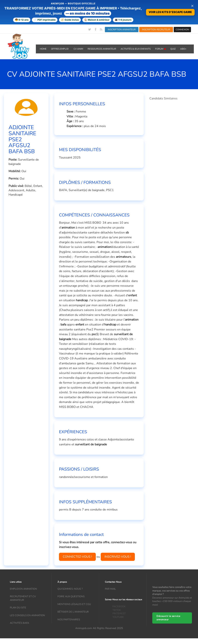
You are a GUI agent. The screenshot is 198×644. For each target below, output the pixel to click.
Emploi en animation (23, 589)
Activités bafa (19, 623)
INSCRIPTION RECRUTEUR (156, 30)
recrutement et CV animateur (23, 598)
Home (43, 49)
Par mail (110, 589)
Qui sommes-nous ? (70, 589)
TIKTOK (117, 610)
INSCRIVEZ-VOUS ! (118, 557)
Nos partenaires (69, 620)
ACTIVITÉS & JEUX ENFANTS (136, 49)
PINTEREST (119, 614)
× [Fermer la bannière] (192, 6)
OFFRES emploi (60, 49)
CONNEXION (182, 30)
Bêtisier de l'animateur (73, 612)
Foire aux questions (71, 596)
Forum (160, 49)
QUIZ (173, 49)
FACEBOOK (119, 607)
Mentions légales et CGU (74, 604)
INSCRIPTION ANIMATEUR (122, 30)
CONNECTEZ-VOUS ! (77, 557)
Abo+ (183, 49)
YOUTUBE (118, 617)
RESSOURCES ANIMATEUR (102, 49)
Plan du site (18, 608)
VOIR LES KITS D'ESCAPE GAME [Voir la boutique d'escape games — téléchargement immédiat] (170, 12)
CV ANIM (78, 49)
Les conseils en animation (27, 615)
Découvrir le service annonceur (168, 618)
